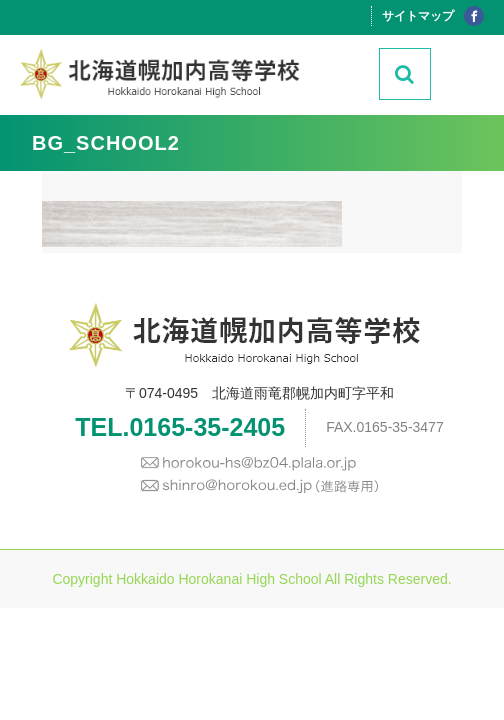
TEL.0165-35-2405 (180, 427)
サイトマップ (418, 16)
